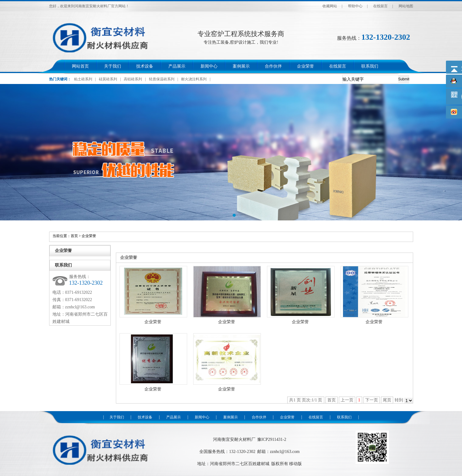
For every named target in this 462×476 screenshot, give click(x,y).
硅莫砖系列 (108, 79)
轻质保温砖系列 (162, 79)
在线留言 (380, 6)
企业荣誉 (305, 66)
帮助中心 (355, 6)
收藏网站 (330, 6)
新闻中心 (209, 66)
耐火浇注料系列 (194, 79)
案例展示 (241, 66)
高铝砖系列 (133, 79)
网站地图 (406, 6)
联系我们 (370, 66)
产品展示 (177, 66)
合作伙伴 (273, 66)
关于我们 (113, 66)
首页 (74, 236)
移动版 (295, 464)
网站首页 (80, 66)
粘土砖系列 (83, 79)
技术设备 (145, 66)
